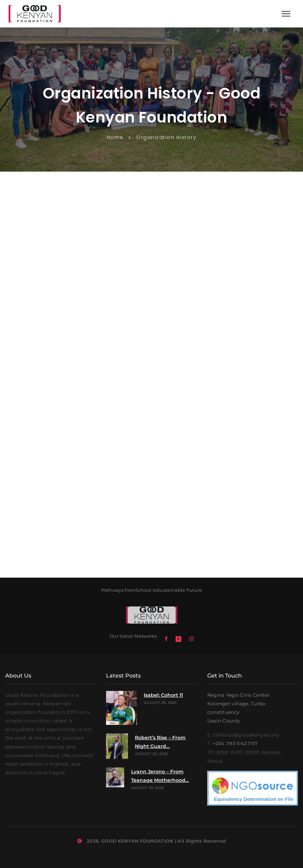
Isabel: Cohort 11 (163, 695)
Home (115, 137)
